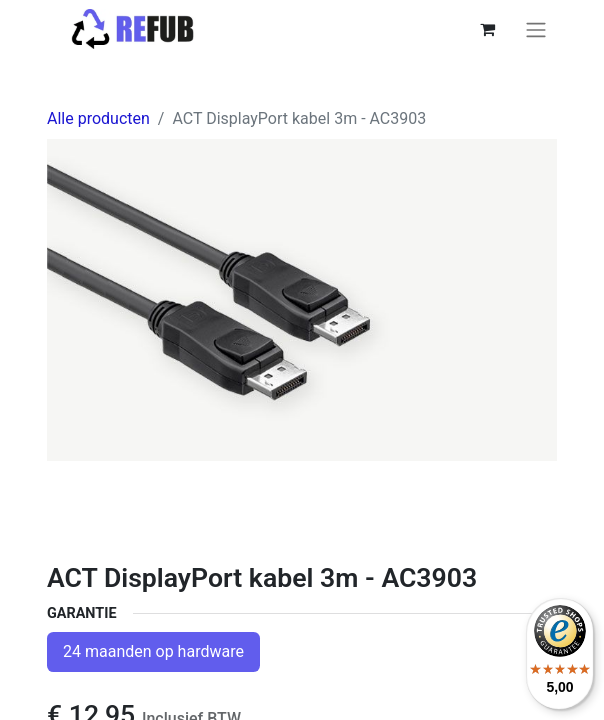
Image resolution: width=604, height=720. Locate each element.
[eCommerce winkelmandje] (487, 29)
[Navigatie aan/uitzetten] (536, 29)
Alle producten (98, 118)
